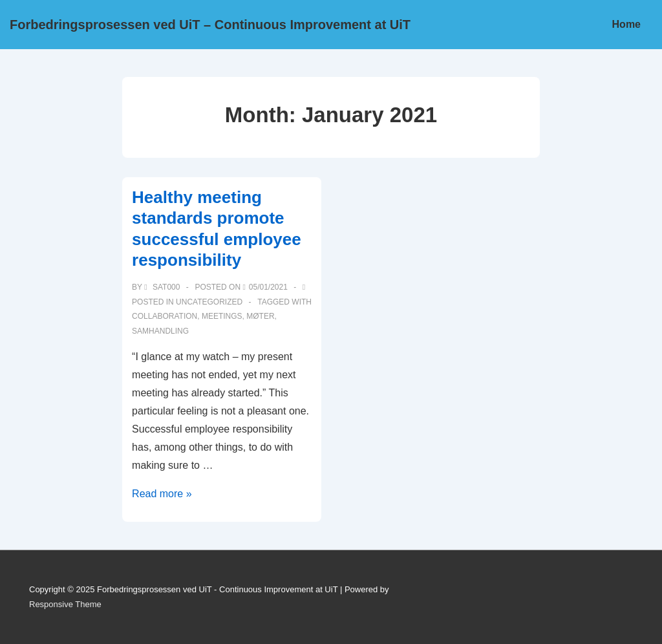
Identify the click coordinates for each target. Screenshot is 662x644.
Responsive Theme (65, 604)
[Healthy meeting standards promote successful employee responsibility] (268, 287)
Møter (260, 316)
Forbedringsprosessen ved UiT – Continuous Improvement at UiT (210, 25)
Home (626, 24)
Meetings (222, 316)
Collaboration (165, 316)
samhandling (160, 331)
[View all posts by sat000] (163, 287)
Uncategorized (209, 302)
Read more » (162, 494)
